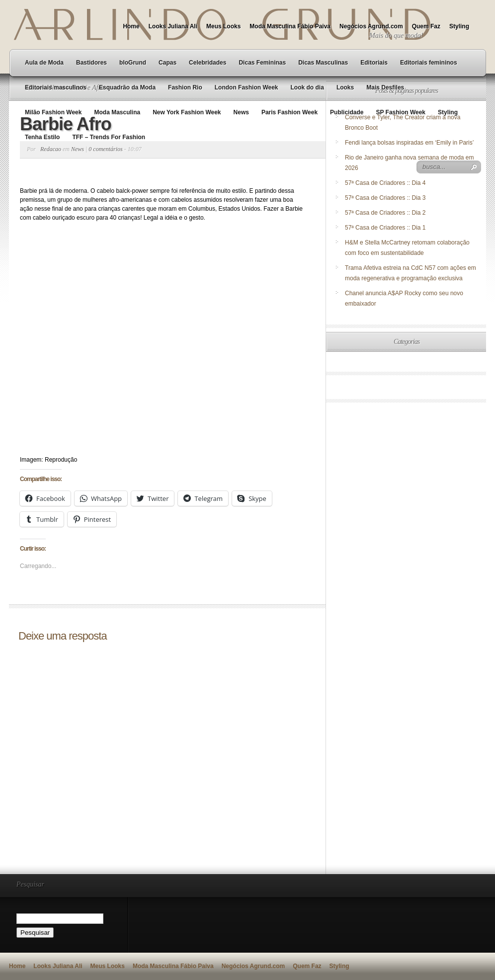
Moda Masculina (117, 112)
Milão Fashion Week (53, 112)
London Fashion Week (247, 87)
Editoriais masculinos (56, 87)
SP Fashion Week (401, 112)
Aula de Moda (44, 63)
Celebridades (207, 63)
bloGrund (133, 63)
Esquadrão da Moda (127, 87)
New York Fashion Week (187, 112)
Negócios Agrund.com (371, 26)
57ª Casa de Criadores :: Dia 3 (385, 198)
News (241, 112)
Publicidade (347, 112)
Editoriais (374, 63)
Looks (345, 87)
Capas (167, 63)
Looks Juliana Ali (173, 26)
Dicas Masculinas (323, 63)
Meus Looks (223, 26)
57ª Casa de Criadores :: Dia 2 (385, 213)
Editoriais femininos (429, 63)
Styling (459, 26)
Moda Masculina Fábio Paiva (290, 26)
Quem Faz (426, 26)
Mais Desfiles (385, 87)
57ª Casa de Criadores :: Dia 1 (385, 228)
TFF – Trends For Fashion (109, 137)
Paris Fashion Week (289, 112)
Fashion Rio (185, 87)
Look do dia (307, 87)
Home (131, 26)
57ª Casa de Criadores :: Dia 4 (385, 183)
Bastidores (91, 63)
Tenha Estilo (42, 137)
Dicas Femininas (262, 63)
